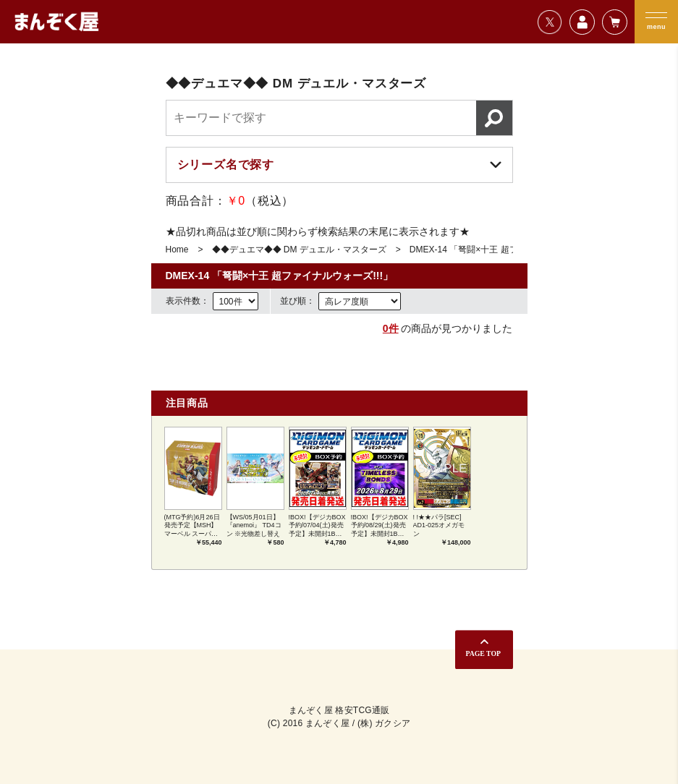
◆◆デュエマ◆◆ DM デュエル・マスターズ (299, 250)
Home (177, 250)
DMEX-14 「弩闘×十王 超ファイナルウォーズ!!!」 (507, 250)
